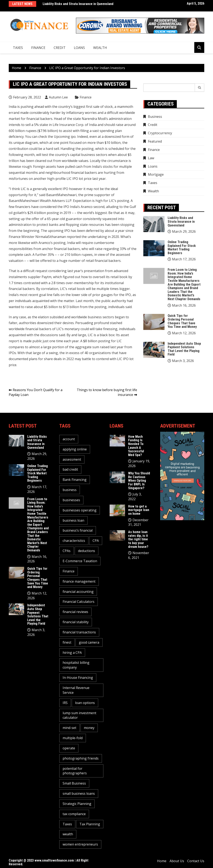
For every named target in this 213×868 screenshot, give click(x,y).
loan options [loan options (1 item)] (85, 703)
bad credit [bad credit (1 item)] (70, 469)
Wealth (100, 48)
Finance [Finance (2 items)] (69, 571)
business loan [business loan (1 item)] (73, 520)
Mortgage (156, 174)
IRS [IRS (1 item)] (65, 703)
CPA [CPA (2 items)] (96, 541)
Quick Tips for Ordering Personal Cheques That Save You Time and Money (182, 321)
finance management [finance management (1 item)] (79, 581)
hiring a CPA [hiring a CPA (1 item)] (72, 653)
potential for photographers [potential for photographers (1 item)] (75, 771)
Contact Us (196, 861)
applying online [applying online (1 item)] (75, 449)
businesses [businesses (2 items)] (71, 500)
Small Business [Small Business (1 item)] (74, 783)
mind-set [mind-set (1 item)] (69, 728)
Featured (155, 141)
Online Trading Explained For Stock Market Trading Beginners (182, 247)
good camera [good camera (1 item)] (89, 642)
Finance (38, 48)
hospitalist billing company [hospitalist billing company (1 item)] (76, 665)
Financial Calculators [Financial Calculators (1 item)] (79, 602)
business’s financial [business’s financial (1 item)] (78, 530)
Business (155, 117)
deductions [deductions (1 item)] (87, 551)
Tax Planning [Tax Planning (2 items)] (90, 824)
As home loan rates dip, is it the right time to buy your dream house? (138, 539)
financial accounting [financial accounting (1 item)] (78, 592)
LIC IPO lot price (79, 179)
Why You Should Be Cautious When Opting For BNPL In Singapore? (139, 481)
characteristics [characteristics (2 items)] (74, 541)
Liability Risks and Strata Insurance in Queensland (78, 4)
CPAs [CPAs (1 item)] (67, 551)
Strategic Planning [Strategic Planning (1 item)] (77, 804)
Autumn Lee (58, 97)
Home (162, 861)
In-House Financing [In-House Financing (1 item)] (78, 678)
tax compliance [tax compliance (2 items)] (74, 814)
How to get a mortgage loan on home (139, 510)
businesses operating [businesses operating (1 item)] (80, 510)
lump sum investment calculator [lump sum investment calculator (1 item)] (79, 715)
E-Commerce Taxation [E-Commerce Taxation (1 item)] (80, 561)
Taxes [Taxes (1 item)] (67, 824)
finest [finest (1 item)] (67, 642)
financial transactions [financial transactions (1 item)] (79, 632)
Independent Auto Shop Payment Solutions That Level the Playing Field (184, 349)
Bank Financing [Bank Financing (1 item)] (75, 480)
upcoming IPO (59, 231)
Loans (79, 48)
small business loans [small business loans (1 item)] (79, 793)
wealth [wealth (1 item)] (68, 834)
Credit (60, 48)
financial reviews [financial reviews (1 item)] (75, 612)
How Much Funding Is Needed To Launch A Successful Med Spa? (136, 446)
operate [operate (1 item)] (69, 748)
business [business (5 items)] (70, 490)
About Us (177, 861)
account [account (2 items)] (69, 439)
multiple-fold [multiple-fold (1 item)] (73, 738)
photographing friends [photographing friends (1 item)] (81, 758)
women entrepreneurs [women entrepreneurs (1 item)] (80, 844)
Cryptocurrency (160, 133)
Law (151, 158)
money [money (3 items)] (89, 728)
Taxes (18, 48)
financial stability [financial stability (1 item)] (76, 622)
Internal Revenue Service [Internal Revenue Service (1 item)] (76, 690)
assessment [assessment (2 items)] (72, 459)
